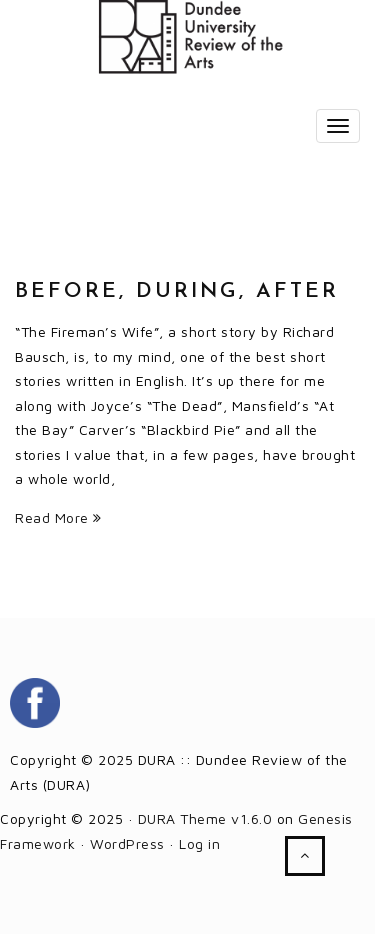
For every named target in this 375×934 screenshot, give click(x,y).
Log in (199, 843)
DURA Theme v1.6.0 (205, 818)
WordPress (127, 843)
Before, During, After (177, 291)
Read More (58, 517)
